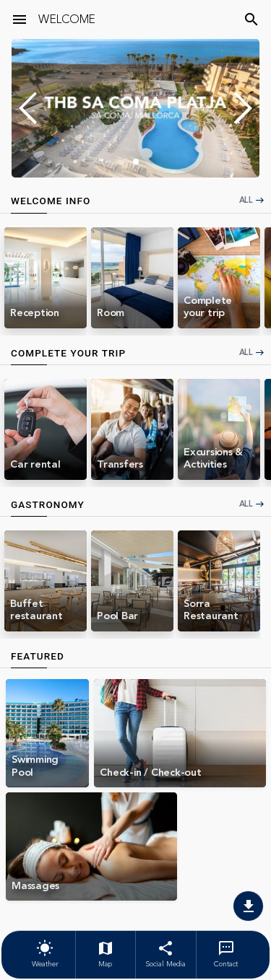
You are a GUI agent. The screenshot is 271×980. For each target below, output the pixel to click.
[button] (242, 108)
